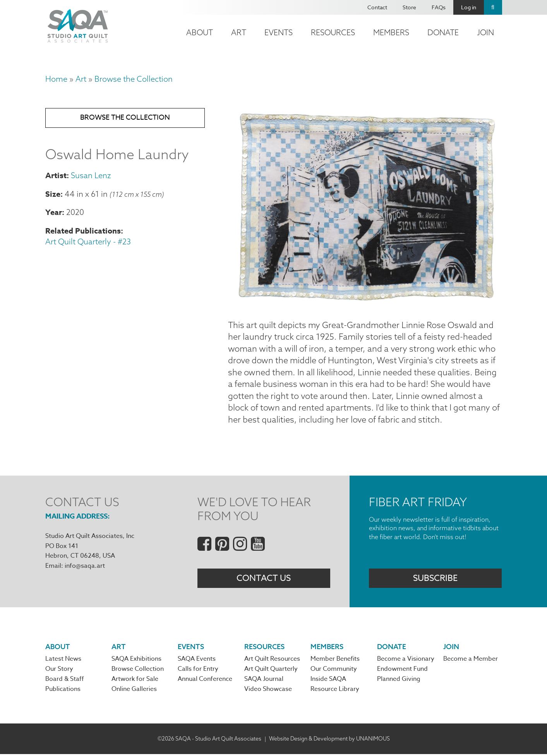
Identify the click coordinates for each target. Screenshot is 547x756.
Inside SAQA (328, 681)
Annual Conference (205, 681)
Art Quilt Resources (272, 660)
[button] (365, 301)
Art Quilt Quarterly (271, 671)
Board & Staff (65, 681)
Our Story (59, 671)
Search (493, 7)
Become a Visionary (406, 660)
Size (53, 195)
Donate (443, 32)
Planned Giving (399, 681)
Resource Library (335, 691)
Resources (333, 32)
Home (56, 79)
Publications (63, 691)
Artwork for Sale (135, 681)
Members (391, 32)
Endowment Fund (402, 671)
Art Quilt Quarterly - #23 (88, 242)
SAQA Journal (264, 681)
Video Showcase (268, 691)
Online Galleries (134, 691)
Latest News (63, 660)
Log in (469, 7)
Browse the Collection (134, 79)
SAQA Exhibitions (136, 660)
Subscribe (435, 579)
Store (409, 7)
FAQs (439, 7)
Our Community (334, 671)
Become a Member (471, 660)
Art (239, 32)
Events (279, 32)
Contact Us (264, 579)
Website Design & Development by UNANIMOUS (329, 740)
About (200, 32)
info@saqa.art (85, 567)
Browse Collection (138, 671)
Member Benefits (335, 660)
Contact (377, 7)
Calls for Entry (198, 671)
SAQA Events (197, 660)
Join (485, 32)
